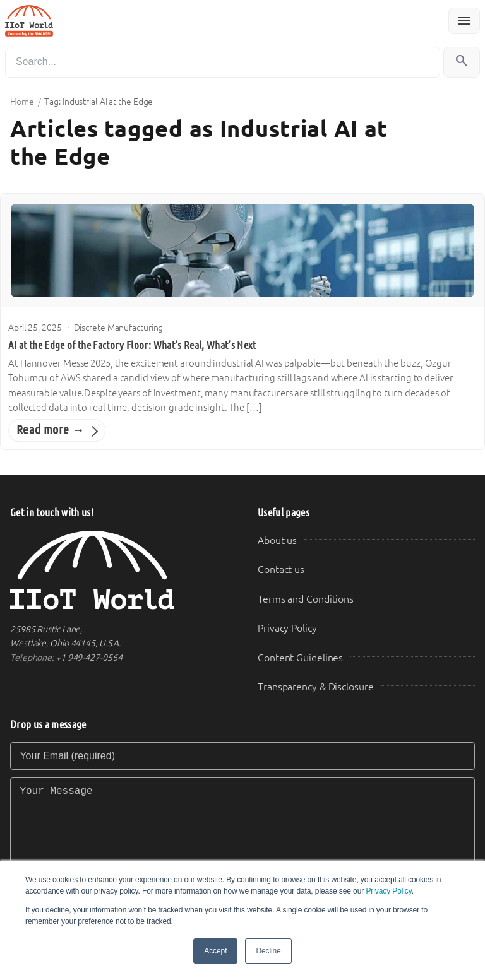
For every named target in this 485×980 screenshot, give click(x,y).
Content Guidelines (300, 658)
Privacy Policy (388, 891)
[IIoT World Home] (119, 570)
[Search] (223, 62)
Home (22, 102)
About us (277, 540)
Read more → (51, 430)
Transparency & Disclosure (316, 687)
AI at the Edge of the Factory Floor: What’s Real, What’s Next (132, 345)
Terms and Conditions (306, 599)
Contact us (281, 570)
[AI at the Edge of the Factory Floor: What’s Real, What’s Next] (242, 251)
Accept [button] (215, 951)
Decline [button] (268, 951)
